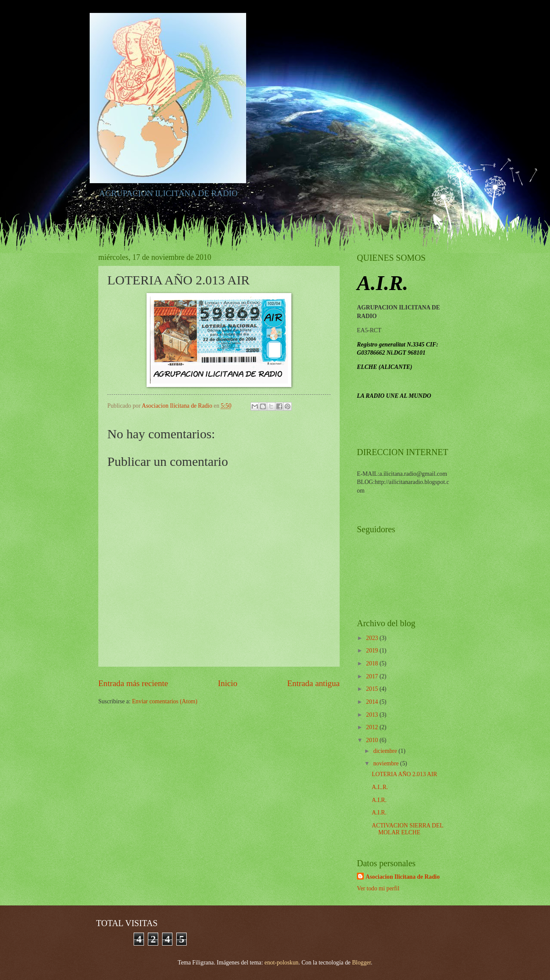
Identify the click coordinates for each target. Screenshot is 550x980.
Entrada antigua (313, 683)
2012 (373, 727)
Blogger (362, 963)
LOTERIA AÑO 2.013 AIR (404, 774)
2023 (373, 638)
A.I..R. (380, 787)
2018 (373, 663)
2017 (373, 676)
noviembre (387, 763)
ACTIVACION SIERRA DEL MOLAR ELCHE (407, 829)
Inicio (228, 683)
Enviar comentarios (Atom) (165, 701)
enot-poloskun (282, 963)
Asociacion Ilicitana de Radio (403, 877)
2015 (373, 689)
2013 (373, 715)
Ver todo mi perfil (378, 888)
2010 (373, 740)
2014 (373, 702)
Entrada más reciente (133, 683)
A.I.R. (379, 800)
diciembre (386, 751)
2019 (373, 651)
